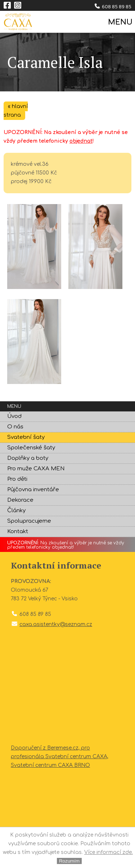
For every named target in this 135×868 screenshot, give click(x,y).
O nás (15, 427)
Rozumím (69, 861)
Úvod (14, 416)
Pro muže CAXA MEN (36, 469)
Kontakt (18, 532)
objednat (81, 141)
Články (16, 511)
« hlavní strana (16, 111)
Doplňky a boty (28, 458)
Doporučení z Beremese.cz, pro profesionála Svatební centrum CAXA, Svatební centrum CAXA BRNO (60, 757)
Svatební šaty (26, 437)
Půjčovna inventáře (33, 490)
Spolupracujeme (29, 521)
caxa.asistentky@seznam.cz (56, 624)
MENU (120, 22)
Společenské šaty (31, 448)
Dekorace (20, 500)
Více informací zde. (109, 852)
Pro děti (17, 479)
